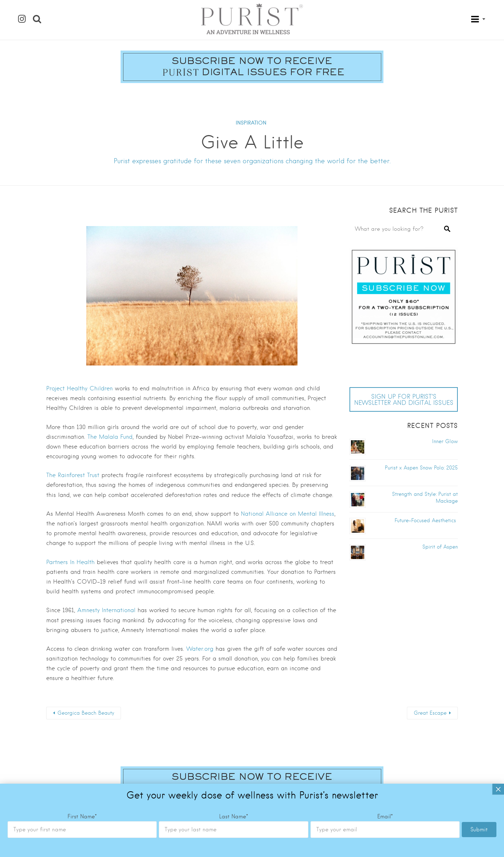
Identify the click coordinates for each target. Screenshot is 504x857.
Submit (479, 480)
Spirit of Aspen (440, 547)
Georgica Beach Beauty (86, 713)
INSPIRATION (251, 123)
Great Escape (430, 713)
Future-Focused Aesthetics (426, 520)
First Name (82, 467)
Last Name (234, 467)
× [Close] (498, 440)
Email (385, 467)
